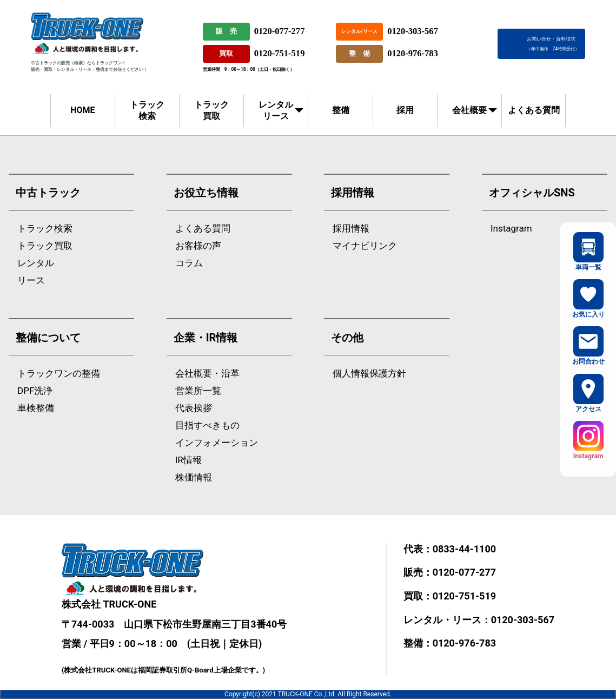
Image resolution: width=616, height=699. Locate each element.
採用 (405, 110)
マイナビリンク (365, 246)
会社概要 (469, 110)
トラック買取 (211, 110)
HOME (82, 110)
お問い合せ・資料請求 (553, 44)
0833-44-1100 (464, 549)
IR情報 (188, 460)
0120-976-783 (413, 53)
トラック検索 (147, 110)
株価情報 (194, 477)
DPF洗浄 (35, 391)
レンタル (36, 263)
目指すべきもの (207, 426)
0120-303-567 (413, 31)
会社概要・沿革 (207, 374)
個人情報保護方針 (369, 374)
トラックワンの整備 (59, 374)
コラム (189, 263)
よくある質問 (534, 110)
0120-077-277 (280, 31)
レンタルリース (276, 110)
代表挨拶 (194, 408)
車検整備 (36, 408)
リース (31, 281)
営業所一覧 (198, 391)
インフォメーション (217, 443)
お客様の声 (198, 246)
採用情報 (351, 229)
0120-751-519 (280, 53)
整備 (341, 110)
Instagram (511, 229)
